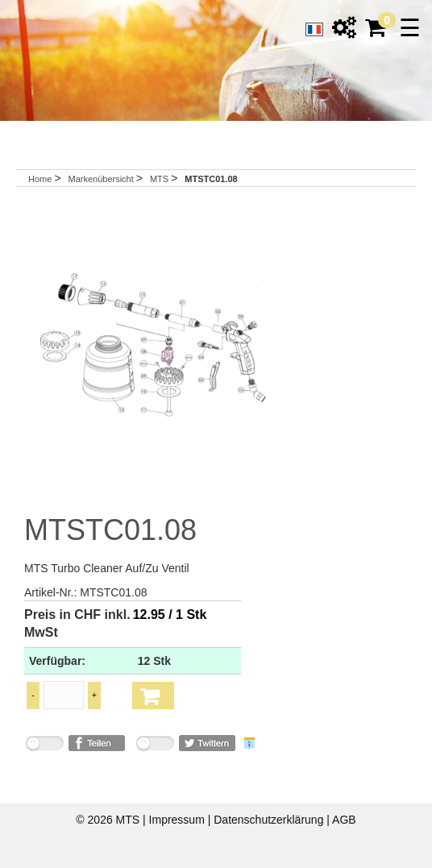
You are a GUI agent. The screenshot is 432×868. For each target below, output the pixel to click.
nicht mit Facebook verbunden (44, 746)
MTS (160, 179)
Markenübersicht (102, 179)
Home (40, 179)
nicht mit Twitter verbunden (155, 746)
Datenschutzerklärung (270, 820)
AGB (344, 820)
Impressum (179, 820)
